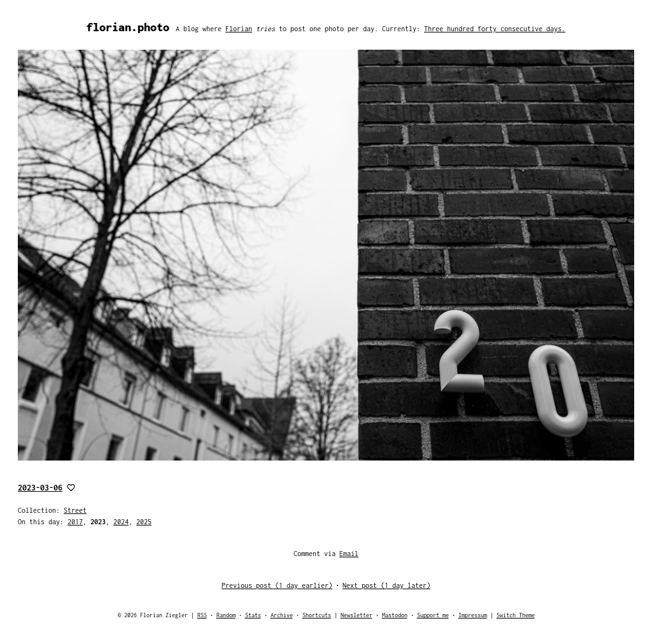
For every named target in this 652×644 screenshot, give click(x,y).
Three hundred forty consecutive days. (495, 29)
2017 (75, 522)
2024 (121, 522)
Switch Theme (516, 615)
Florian (239, 29)
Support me (433, 615)
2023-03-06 (40, 488)
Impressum (473, 615)
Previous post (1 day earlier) (277, 585)
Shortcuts (317, 615)
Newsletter (357, 615)
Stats (253, 615)
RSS (202, 615)
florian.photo (128, 27)
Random (226, 615)
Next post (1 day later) (386, 585)
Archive (282, 615)
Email (349, 554)
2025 (144, 522)
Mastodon (395, 615)
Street (75, 510)
